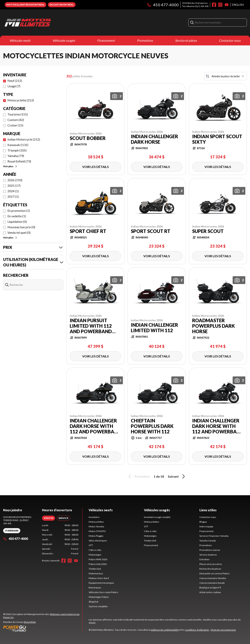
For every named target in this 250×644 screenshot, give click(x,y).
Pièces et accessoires (211, 564)
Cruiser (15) (15, 125)
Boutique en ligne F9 (210, 588)
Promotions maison (210, 550)
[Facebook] (214, 5)
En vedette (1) (17, 216)
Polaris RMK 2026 (98, 559)
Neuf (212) (15, 81)
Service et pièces (186, 40)
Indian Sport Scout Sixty (217, 139)
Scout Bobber (88, 138)
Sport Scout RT (151, 231)
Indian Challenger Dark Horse (154, 139)
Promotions (145, 40)
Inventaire (94, 517)
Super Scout (208, 231)
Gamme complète (98, 606)
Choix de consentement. (223, 630)
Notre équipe (206, 526)
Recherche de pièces (210, 569)
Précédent (138, 476)
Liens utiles (208, 510)
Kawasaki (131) (18, 145)
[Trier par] (226, 76)
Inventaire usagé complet (157, 517)
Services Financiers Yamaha (214, 536)
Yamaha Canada (208, 541)
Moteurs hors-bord (99, 578)
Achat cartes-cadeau (210, 592)
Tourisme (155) (18, 114)
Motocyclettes (96, 522)
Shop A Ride (30, 622)
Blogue (203, 522)
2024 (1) (13, 191)
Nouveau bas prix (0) (21, 227)
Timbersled (95, 569)
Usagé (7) (14, 86)
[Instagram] (220, 5)
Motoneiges (95, 555)
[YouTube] (227, 5)
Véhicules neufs (20, 40)
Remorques (95, 588)
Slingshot (93, 602)
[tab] (49, 518)
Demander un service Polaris (215, 573)
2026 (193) (15, 180)
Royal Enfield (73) (19, 161)
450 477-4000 (163, 5)
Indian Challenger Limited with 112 (154, 328)
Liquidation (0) (17, 221)
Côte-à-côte (95, 550)
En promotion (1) (19, 211)
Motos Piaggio (96, 536)
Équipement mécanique (101, 583)
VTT (91, 545)
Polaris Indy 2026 (98, 564)
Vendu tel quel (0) (19, 232)
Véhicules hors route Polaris (103, 592)
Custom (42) (16, 120)
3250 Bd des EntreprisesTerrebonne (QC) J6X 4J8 (195, 5)
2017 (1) (13, 196)
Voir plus (10, 166)
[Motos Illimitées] (52, 23)
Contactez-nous (230, 40)
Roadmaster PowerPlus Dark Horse (213, 326)
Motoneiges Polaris (99, 597)
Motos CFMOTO (97, 531)
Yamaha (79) (16, 156)
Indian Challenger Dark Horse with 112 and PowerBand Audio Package (95, 426)
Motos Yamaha (96, 526)
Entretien (204, 559)
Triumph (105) (17, 150)
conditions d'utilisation (197, 630)
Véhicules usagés (64, 40)
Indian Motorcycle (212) (24, 139)
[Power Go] (43, 628)
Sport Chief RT (88, 231)
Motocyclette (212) (21, 100)
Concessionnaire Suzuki (212, 583)
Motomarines (96, 573)
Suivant (177, 476)
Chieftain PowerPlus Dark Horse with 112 (152, 426)
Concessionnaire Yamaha (213, 578)
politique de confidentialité (165, 630)
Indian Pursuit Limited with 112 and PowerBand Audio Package (91, 326)
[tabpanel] (60, 539)
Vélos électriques (98, 541)
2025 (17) (14, 185)
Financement (106, 40)
